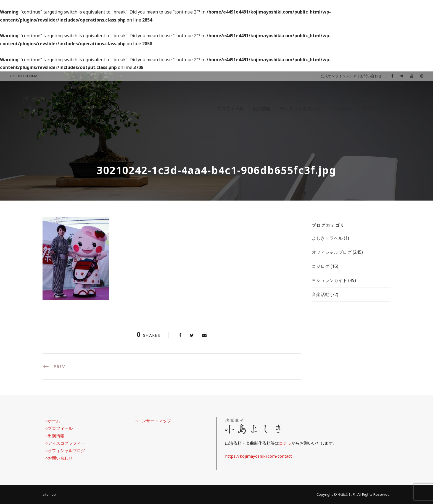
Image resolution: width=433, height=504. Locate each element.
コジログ (321, 266)
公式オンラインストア (339, 76)
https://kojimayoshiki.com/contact (258, 456)
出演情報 (262, 109)
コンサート (341, 109)
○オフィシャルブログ (65, 450)
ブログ (368, 109)
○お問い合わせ (59, 458)
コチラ (285, 443)
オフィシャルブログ (332, 252)
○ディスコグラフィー (65, 443)
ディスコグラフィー (300, 109)
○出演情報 (55, 436)
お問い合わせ (371, 76)
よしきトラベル (327, 238)
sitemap (49, 494)
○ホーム (53, 421)
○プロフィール (59, 428)
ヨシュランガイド (329, 280)
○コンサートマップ (153, 421)
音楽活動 (321, 294)
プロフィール (230, 109)
